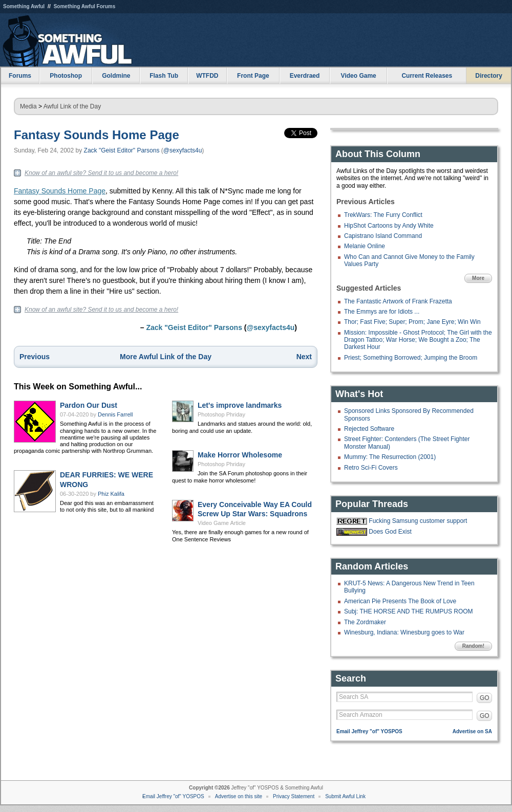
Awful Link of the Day (72, 106)
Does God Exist (390, 532)
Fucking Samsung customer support (418, 521)
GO (485, 698)
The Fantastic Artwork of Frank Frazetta (398, 301)
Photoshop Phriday (221, 414)
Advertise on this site (239, 796)
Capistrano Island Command (383, 236)
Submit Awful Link (345, 796)
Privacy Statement (294, 796)
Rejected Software (369, 429)
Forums (20, 76)
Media (28, 106)
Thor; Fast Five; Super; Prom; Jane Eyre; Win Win (412, 322)
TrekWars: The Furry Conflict (383, 215)
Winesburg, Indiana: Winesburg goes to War (404, 632)
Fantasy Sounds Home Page (97, 135)
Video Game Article (222, 523)
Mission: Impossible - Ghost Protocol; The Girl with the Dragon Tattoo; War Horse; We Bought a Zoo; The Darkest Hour (418, 340)
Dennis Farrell (115, 414)
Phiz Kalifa (111, 494)
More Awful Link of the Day (166, 357)
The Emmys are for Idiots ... (382, 312)
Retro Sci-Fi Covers (371, 468)
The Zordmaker (365, 622)
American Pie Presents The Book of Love (400, 601)
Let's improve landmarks (240, 405)
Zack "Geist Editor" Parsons (122, 150)
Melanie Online (365, 246)
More (478, 278)
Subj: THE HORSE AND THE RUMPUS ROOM (409, 611)
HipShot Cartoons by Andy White (389, 226)
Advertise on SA (472, 731)
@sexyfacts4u (183, 150)
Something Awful (24, 6)
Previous (35, 357)
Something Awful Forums (85, 6)
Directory (489, 76)
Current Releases (427, 76)
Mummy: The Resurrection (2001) (390, 457)
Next (304, 357)
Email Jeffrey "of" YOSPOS (369, 731)
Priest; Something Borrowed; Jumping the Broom (411, 358)
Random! (473, 646)
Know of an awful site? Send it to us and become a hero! (101, 173)
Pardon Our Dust (89, 405)
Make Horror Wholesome (240, 455)
